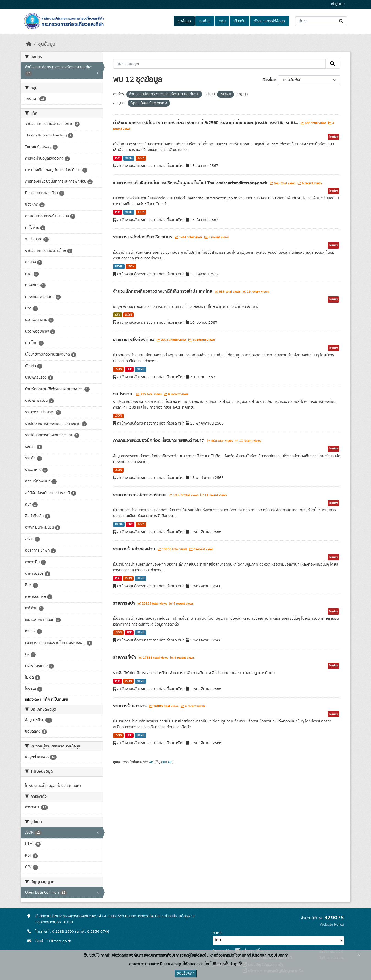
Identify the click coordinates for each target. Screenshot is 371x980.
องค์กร (205, 21)
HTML (129, 158)
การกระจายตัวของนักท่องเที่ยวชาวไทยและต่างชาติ (159, 440)
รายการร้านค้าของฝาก (135, 549)
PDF (118, 158)
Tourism (333, 137)
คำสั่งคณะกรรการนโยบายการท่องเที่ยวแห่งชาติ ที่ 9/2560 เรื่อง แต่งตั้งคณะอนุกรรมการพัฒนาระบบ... (206, 123)
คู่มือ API (167, 762)
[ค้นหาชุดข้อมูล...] (321, 21)
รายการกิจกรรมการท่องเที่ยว (140, 495)
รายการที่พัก (125, 657)
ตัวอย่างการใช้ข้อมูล (269, 21)
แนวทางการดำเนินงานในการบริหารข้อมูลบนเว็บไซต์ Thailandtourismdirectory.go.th (191, 183)
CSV (118, 315)
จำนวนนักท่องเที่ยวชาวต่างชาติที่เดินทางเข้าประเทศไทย (163, 291)
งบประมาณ (124, 394)
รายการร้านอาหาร (130, 706)
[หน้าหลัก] (29, 44)
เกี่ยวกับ (240, 21)
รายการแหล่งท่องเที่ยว (134, 340)
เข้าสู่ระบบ (338, 4)
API (151, 762)
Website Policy (332, 925)
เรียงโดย (269, 80)
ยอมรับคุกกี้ (186, 973)
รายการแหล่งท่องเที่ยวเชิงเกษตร (143, 237)
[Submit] (341, 21)
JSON (141, 158)
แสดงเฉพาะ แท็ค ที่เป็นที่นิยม (46, 700)
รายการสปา (125, 603)
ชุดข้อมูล (184, 21)
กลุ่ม (222, 21)
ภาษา (217, 933)
